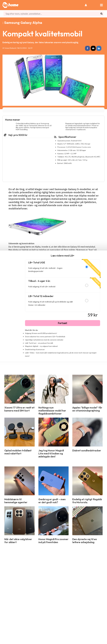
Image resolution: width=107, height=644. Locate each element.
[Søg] (102, 14)
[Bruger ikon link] (86, 5)
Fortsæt (63, 323)
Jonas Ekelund (10, 48)
